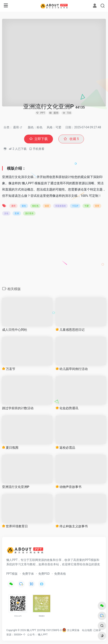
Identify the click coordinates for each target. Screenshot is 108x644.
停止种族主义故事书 (72, 526)
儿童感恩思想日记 (70, 330)
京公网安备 (71, 630)
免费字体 (28, 574)
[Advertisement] (54, 252)
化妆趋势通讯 (67, 408)
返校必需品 (65, 448)
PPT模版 (12, 574)
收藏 (71, 139)
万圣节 (9, 369)
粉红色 (35, 206)
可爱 (87, 206)
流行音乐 (29, 213)
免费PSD (44, 574)
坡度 (47, 206)
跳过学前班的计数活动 (18, 408)
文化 (6, 213)
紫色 (24, 206)
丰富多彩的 (60, 206)
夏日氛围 (10, 448)
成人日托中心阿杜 (15, 330)
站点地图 (87, 630)
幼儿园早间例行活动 (72, 369)
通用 (16, 127)
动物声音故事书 (69, 487)
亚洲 (17, 213)
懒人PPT (43, 635)
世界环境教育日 (15, 526)
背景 (97, 206)
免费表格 (60, 574)
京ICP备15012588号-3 (49, 630)
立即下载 (39, 139)
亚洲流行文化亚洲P (16, 487)
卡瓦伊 (75, 206)
